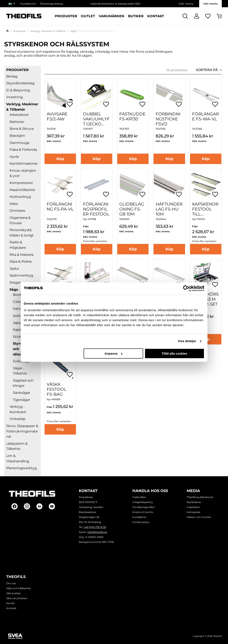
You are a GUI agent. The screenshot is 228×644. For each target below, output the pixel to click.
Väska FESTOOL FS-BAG (57, 389)
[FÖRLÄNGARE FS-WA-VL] (206, 95)
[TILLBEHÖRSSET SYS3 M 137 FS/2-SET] (206, 275)
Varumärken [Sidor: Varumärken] (112, 16)
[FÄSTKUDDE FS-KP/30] (133, 95)
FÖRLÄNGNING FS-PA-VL (60, 207)
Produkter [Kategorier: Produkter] (66, 16)
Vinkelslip (18, 419)
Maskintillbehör (22, 190)
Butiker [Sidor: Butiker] (136, 16)
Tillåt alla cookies (174, 353)
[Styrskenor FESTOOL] (133, 275)
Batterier (17, 122)
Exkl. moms (186, 4)
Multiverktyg (20, 197)
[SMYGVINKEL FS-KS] (97, 275)
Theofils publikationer (200, 497)
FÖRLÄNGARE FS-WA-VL (205, 116)
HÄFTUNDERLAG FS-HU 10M (169, 209)
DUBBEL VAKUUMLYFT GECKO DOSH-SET (96, 121)
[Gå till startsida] (7, 31)
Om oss (11, 583)
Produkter (20, 31)
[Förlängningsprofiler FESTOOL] (97, 185)
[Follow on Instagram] (27, 506)
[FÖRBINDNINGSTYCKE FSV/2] (169, 95)
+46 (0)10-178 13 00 (95, 527)
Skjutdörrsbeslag (20, 83)
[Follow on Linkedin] (39, 506)
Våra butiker (14, 593)
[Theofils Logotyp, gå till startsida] (24, 16)
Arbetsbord (19, 115)
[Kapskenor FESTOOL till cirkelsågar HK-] (206, 185)
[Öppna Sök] (185, 16)
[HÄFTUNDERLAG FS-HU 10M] (169, 185)
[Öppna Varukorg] (219, 16)
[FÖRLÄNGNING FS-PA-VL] (60, 185)
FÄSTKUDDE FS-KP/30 (132, 116)
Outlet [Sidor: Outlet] (88, 16)
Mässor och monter (199, 517)
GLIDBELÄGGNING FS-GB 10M (132, 209)
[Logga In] (197, 16)
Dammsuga (19, 143)
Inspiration (193, 507)
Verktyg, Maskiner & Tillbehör (48, 31)
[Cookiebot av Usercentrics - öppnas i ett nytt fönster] (186, 288)
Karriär (10, 603)
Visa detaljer (187, 341)
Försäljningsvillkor (144, 507)
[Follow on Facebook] (15, 506)
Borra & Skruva (22, 129)
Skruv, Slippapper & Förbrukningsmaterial (22, 431)
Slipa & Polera (21, 261)
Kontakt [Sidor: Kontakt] (156, 16)
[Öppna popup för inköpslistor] (70, 104)
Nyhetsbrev (194, 502)
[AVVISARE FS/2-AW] (60, 95)
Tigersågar (21, 400)
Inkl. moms (210, 4)
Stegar (15, 282)
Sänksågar (21, 393)
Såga (73, 31)
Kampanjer (194, 512)
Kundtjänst (139, 517)
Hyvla (14, 157)
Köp (60, 159)
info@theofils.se (97, 532)
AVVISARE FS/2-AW (57, 116)
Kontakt (11, 608)
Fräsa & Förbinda (23, 150)
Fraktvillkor (139, 497)
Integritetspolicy (143, 502)
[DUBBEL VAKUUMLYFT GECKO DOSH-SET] (97, 95)
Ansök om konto (143, 512)
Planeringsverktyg (21, 468)
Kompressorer (21, 183)
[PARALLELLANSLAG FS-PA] (60, 275)
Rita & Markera (21, 255)
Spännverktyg (21, 275)
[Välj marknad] (12, 4)
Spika (14, 269)
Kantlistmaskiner (24, 163)
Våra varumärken (17, 598)
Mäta (14, 204)
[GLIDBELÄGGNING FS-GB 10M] (133, 185)
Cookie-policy (141, 522)
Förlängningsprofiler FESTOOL (96, 209)
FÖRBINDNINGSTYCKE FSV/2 (168, 119)
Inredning (15, 97)
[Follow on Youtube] (52, 506)
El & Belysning (18, 90)
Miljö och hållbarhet (18, 588)
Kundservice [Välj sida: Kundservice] (28, 4)
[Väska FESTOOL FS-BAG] (60, 365)
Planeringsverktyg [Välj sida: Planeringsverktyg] (51, 4)
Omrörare (17, 211)
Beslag (12, 76)
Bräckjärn (17, 136)
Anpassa (114, 353)
